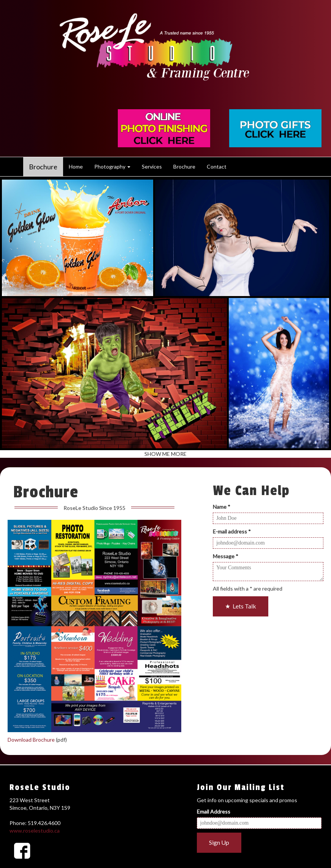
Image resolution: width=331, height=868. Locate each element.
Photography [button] (112, 166)
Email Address (214, 811)
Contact (217, 166)
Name (222, 507)
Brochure (43, 167)
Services (152, 166)
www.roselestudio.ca (35, 831)
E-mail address (232, 531)
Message (226, 556)
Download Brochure (31, 740)
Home (76, 166)
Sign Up (219, 842)
